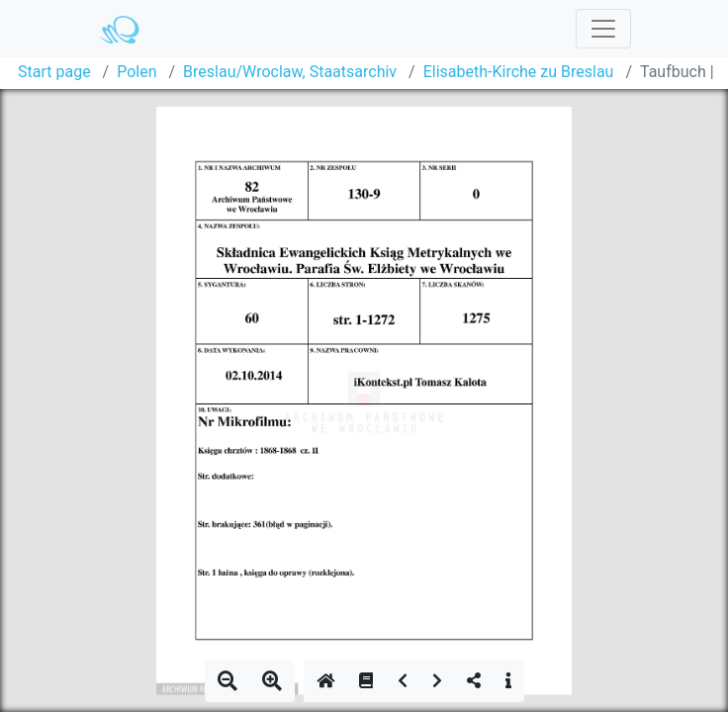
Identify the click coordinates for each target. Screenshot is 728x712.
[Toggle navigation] (603, 29)
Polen (136, 72)
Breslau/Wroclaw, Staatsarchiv (290, 72)
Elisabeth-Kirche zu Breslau (519, 72)
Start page (54, 72)
